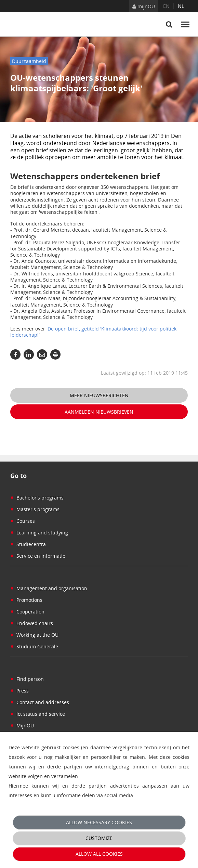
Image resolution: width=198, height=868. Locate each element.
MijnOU (22, 726)
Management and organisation (49, 588)
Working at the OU (34, 635)
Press (19, 691)
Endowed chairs (32, 623)
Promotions (26, 600)
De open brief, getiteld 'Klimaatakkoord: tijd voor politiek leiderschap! (93, 332)
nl (181, 6)
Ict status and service (38, 714)
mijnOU (144, 6)
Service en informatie (38, 556)
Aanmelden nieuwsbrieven (99, 412)
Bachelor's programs (37, 498)
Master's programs (35, 509)
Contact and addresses (40, 702)
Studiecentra (28, 544)
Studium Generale (34, 646)
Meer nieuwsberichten (99, 395)
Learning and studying (39, 533)
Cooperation (27, 612)
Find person (27, 679)
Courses (23, 521)
